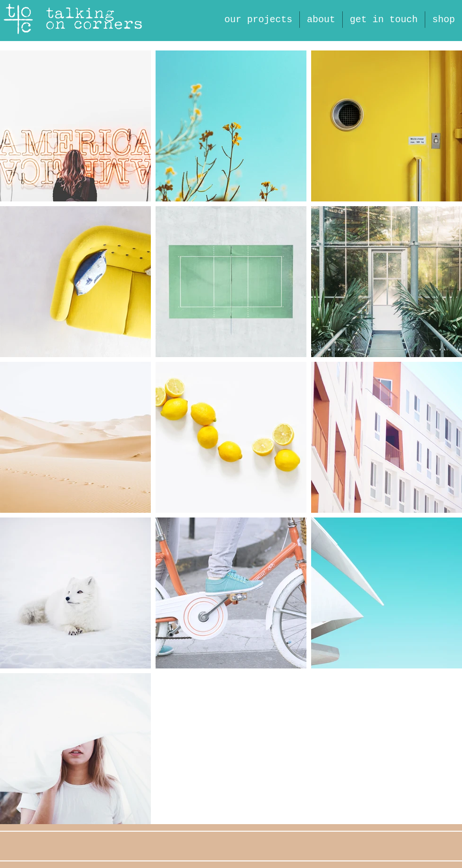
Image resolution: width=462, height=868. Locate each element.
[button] (321, 20)
